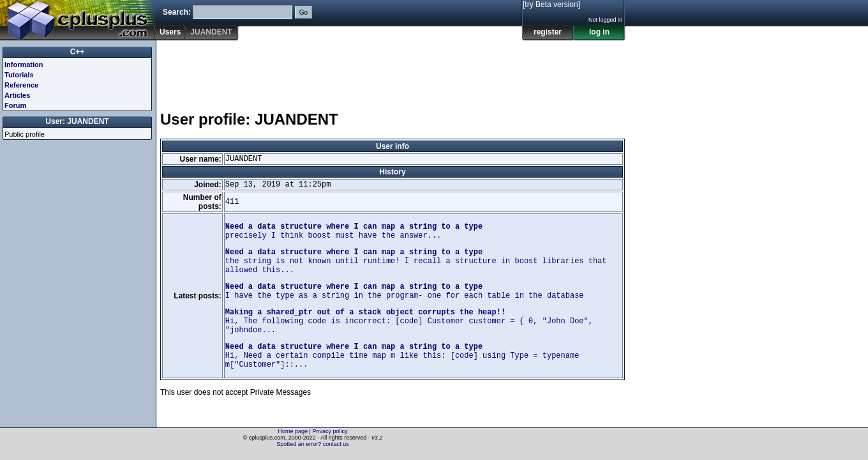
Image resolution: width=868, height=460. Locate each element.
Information (24, 65)
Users (170, 32)
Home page (293, 431)
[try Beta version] (551, 4)
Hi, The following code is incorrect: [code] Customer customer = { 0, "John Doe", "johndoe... (409, 321)
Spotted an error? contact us (313, 444)
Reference (21, 85)
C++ (78, 52)
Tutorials (19, 75)
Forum (15, 105)
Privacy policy (330, 431)
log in (599, 32)
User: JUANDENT (77, 121)
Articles (17, 95)
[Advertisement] (393, 70)
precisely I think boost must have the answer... (354, 231)
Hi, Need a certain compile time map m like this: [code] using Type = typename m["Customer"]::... (402, 356)
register (548, 32)
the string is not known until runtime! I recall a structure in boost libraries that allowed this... (416, 261)
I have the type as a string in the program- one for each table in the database (405, 291)
